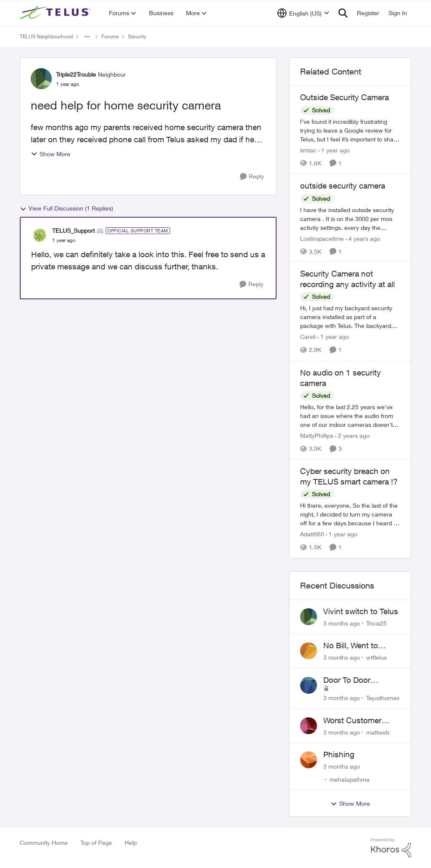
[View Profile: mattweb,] (309, 726)
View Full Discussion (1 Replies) (67, 208)
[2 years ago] (352, 435)
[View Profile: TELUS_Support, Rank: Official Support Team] (40, 235)
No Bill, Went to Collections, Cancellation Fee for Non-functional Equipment (359, 646)
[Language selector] (303, 13)
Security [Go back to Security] (137, 36)
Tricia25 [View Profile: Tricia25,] (376, 623)
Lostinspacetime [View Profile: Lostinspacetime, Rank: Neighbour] (322, 238)
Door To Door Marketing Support (357, 680)
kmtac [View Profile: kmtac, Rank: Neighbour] (308, 150)
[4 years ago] (363, 238)
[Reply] (252, 177)
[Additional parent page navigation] (87, 37)
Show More (51, 154)
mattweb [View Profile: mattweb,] (378, 732)
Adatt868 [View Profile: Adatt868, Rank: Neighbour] (312, 534)
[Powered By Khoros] (391, 848)
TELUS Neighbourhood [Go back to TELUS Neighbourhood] (46, 36)
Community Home (44, 843)
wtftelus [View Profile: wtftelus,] (376, 657)
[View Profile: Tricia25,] (309, 617)
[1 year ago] (334, 150)
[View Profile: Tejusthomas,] (309, 685)
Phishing (339, 754)
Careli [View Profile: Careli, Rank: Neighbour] (308, 337)
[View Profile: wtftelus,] (309, 651)
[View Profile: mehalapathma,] (309, 760)
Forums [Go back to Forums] (110, 36)
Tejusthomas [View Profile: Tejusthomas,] (383, 698)
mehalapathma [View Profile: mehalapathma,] (350, 779)
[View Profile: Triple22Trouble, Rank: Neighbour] (41, 79)
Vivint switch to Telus (361, 611)
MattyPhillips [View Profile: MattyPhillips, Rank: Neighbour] (317, 435)
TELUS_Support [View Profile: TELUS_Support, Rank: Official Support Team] (73, 230)
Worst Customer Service (352, 721)
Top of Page (96, 843)
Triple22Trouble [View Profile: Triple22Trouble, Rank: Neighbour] (76, 74)
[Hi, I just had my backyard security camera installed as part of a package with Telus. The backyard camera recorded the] (350, 317)
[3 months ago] (342, 623)
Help (131, 843)
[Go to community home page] (56, 13)
